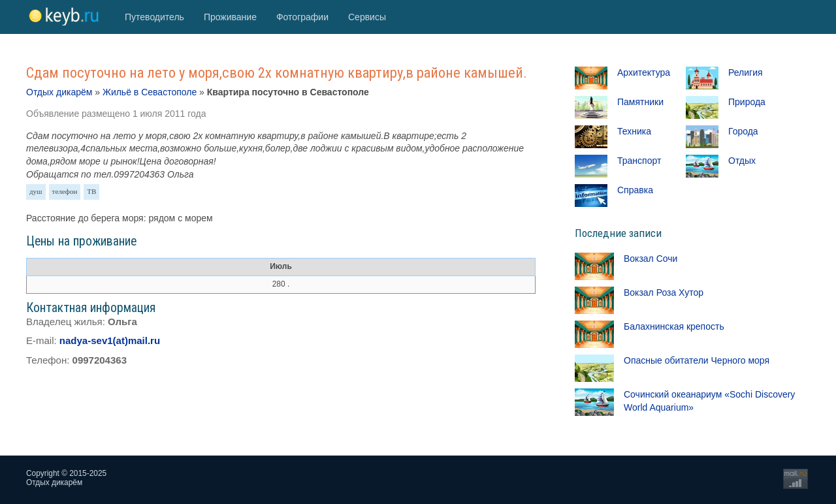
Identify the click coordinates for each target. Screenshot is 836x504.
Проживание (230, 17)
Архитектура (644, 72)
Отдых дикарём (59, 92)
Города (743, 131)
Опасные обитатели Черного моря (697, 360)
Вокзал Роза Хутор (664, 292)
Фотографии (302, 17)
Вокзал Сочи (651, 259)
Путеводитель (154, 17)
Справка (635, 190)
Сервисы (367, 17)
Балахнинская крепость (674, 326)
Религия (746, 72)
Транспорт (639, 161)
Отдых (742, 161)
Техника (634, 131)
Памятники (640, 102)
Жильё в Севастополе (150, 92)
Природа (747, 102)
